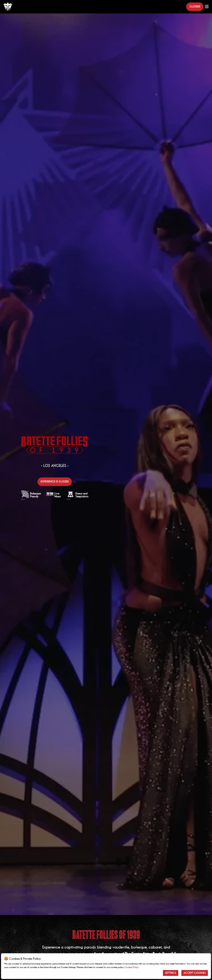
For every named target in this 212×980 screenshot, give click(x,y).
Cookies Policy (131, 967)
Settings (171, 973)
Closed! (195, 7)
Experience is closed (55, 482)
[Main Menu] (207, 7)
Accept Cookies (195, 973)
